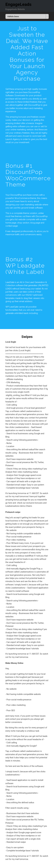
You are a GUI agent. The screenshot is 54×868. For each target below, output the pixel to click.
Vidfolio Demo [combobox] (13, 16)
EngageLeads (19, 4)
